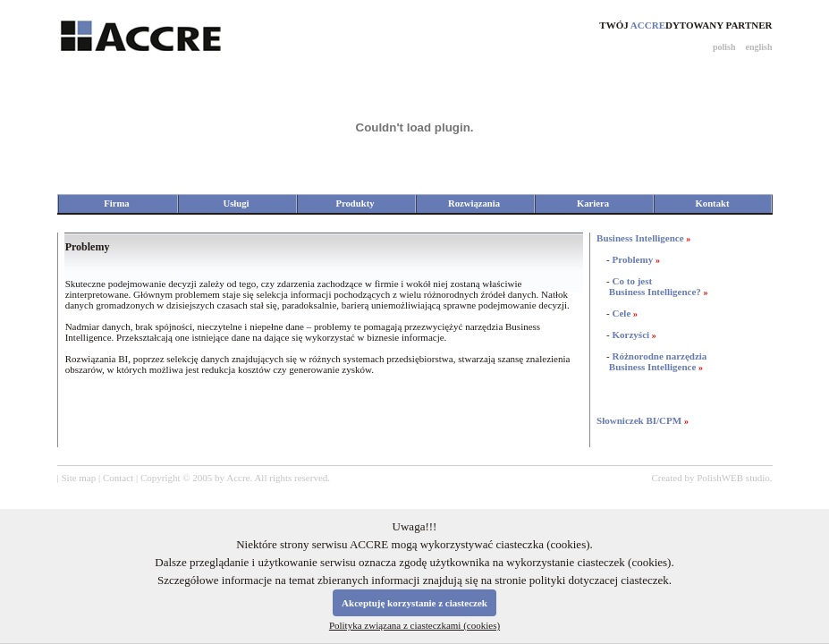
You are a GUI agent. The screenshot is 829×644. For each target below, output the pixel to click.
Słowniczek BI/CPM (639, 420)
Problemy (633, 259)
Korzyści (631, 335)
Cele (622, 313)
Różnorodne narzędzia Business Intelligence (651, 361)
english (758, 47)
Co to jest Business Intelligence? (649, 286)
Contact (118, 478)
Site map (78, 478)
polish (724, 47)
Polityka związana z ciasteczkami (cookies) (414, 625)
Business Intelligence (640, 238)
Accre (238, 478)
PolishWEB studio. (734, 478)
